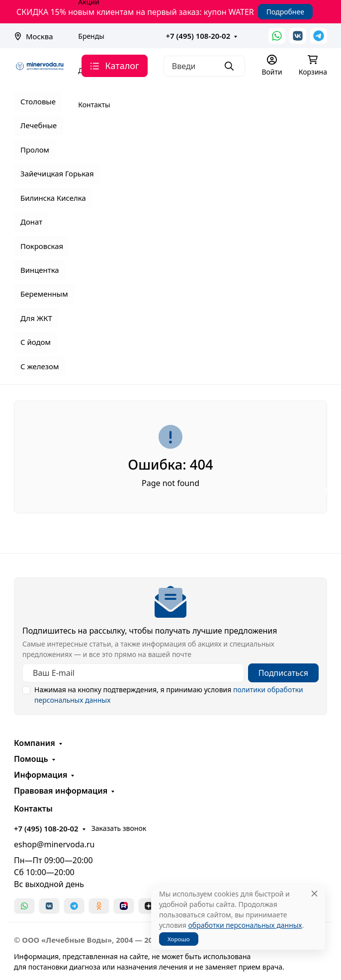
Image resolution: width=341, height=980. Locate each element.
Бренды (91, 36)
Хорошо (179, 939)
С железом (40, 366)
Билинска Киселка (53, 198)
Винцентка (40, 270)
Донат (31, 222)
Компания (35, 743)
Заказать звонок (119, 828)
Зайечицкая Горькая (57, 173)
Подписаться (283, 673)
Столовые (38, 101)
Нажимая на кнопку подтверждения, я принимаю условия (169, 695)
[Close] (314, 894)
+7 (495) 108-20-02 (198, 36)
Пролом (35, 150)
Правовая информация (61, 791)
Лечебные (39, 125)
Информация (41, 775)
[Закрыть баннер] (327, 490)
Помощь (31, 759)
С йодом (36, 342)
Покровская (42, 246)
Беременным (44, 294)
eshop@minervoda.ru (54, 844)
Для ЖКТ (36, 318)
